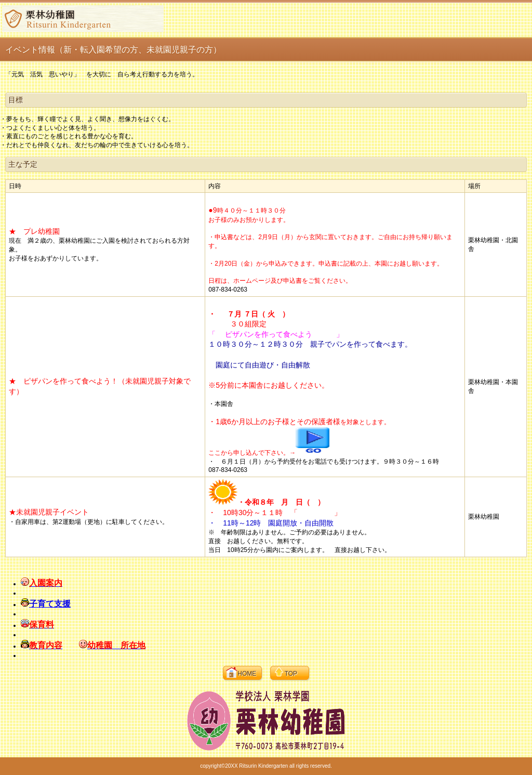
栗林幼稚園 (83, 19)
